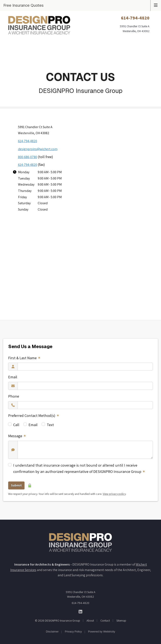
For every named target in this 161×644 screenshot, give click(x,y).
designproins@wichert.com (38, 149)
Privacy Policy (73, 632)
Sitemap (121, 621)
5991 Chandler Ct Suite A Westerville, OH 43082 (81, 594)
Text (50, 425)
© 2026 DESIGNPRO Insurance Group (58, 621)
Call (16, 425)
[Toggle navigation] (156, 5)
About (90, 621)
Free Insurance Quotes (23, 5)
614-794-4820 (28, 141)
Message (17, 436)
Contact (105, 621)
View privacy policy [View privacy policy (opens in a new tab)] (114, 494)
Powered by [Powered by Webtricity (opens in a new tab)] (102, 632)
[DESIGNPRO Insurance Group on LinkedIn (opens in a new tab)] (81, 612)
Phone (14, 396)
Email (13, 377)
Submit (16, 485)
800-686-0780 (28, 157)
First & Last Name (25, 358)
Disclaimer (52, 632)
